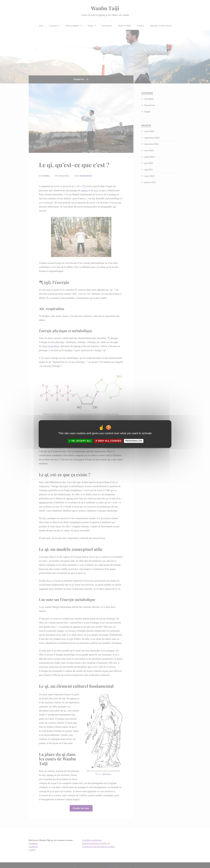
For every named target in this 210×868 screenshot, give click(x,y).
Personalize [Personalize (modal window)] (134, 441)
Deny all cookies (108, 441)
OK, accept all (80, 441)
